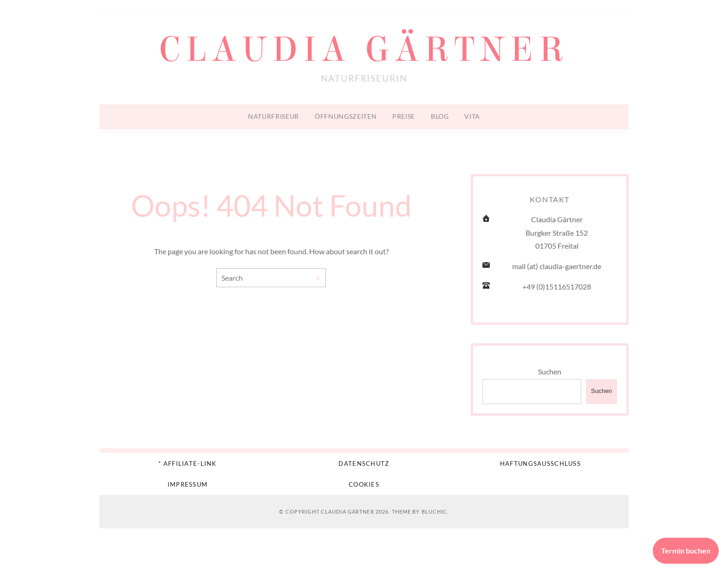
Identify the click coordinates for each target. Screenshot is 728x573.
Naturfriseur (273, 116)
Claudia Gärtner (364, 50)
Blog (440, 116)
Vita (472, 116)
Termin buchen (686, 550)
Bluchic (435, 512)
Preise (404, 116)
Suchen (550, 371)
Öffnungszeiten (346, 116)
